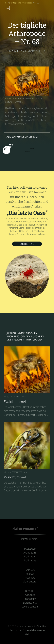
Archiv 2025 (30, 560)
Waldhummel (11, 98)
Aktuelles (30, 595)
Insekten (30, 574)
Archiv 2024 (30, 556)
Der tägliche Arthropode (21, 3)
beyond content (30, 607)
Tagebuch (30, 549)
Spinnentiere (30, 582)
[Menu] (8, 8)
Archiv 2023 (30, 553)
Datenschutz (30, 603)
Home (5, 3)
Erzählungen (30, 539)
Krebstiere (30, 578)
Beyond (30, 591)
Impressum (30, 599)
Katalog (30, 570)
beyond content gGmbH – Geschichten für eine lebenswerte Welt (28, 630)
